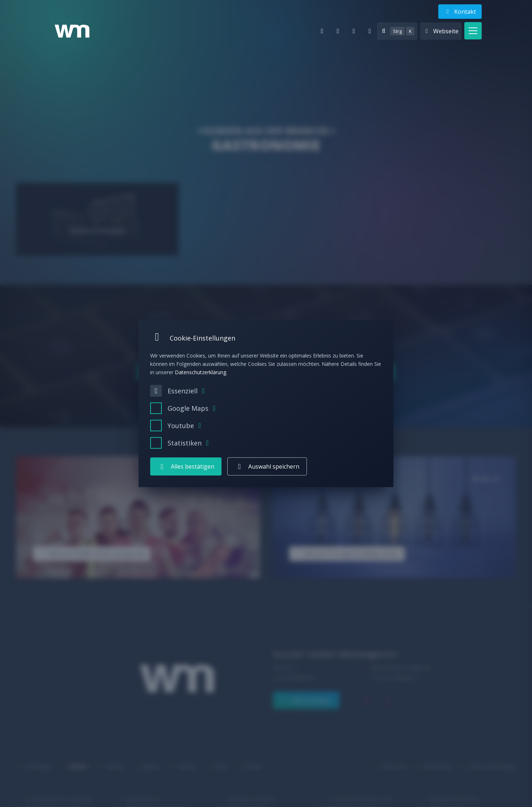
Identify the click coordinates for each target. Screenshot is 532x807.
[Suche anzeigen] (397, 31)
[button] (473, 31)
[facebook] (370, 31)
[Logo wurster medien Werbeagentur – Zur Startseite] (72, 31)
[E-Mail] (322, 31)
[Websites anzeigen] (441, 31)
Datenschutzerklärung (200, 372)
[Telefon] (338, 31)
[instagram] (354, 31)
